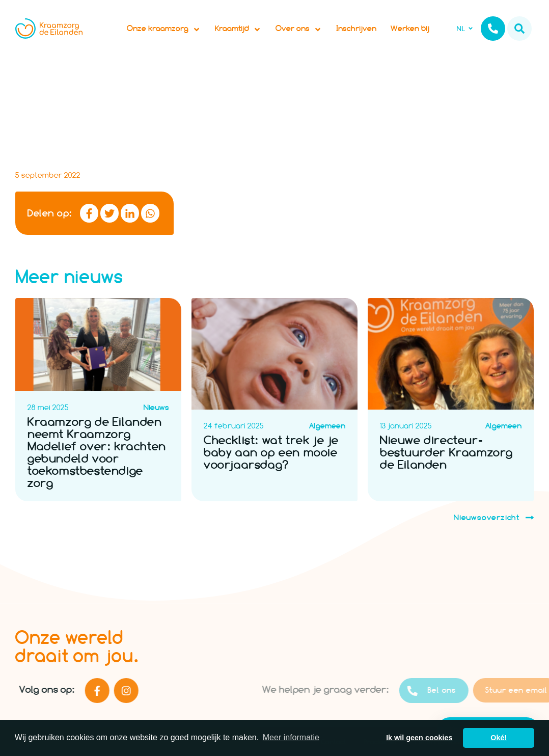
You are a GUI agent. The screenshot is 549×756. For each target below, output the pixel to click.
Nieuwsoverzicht (494, 518)
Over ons (299, 29)
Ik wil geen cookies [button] (419, 738)
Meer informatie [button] (291, 737)
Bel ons (453, 691)
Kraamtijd (238, 29)
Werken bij (410, 28)
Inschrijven (356, 28)
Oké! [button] (499, 738)
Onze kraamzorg (164, 29)
